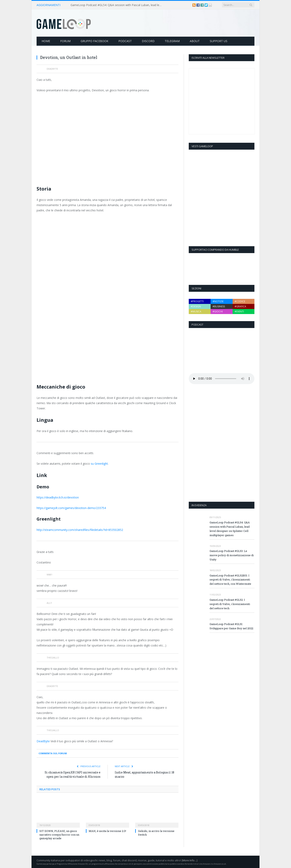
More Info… (190, 860)
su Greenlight (99, 464)
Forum (65, 41)
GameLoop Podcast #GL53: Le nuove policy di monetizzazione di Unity (232, 555)
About (195, 41)
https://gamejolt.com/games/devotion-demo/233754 (71, 508)
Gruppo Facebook (94, 41)
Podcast (125, 41)
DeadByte (43, 741)
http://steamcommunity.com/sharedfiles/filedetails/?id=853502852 (80, 530)
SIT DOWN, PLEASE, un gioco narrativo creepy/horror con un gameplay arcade (59, 835)
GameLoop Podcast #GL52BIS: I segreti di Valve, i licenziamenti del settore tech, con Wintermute (230, 580)
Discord (148, 41)
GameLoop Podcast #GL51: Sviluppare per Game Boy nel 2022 (231, 626)
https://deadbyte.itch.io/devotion (58, 497)
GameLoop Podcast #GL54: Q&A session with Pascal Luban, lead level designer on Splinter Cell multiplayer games (117, 5)
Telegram (172, 41)
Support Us (219, 41)
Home (46, 41)
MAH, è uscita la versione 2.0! (107, 831)
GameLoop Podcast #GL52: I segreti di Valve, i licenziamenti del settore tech (230, 604)
